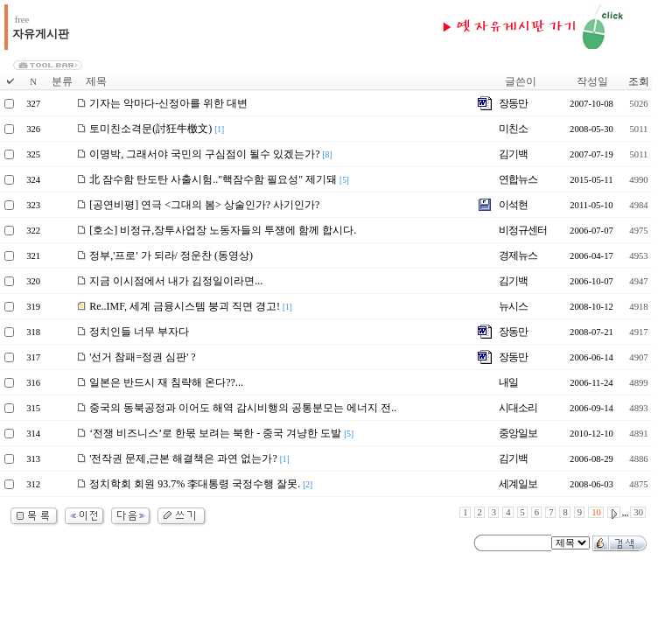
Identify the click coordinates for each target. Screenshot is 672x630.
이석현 (513, 205)
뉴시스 (513, 306)
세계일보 (518, 484)
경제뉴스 (518, 255)
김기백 (513, 154)
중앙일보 (518, 433)
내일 (508, 382)
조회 (639, 81)
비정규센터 (523, 230)
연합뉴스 (518, 179)
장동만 (513, 103)
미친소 (513, 129)
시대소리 (518, 408)
